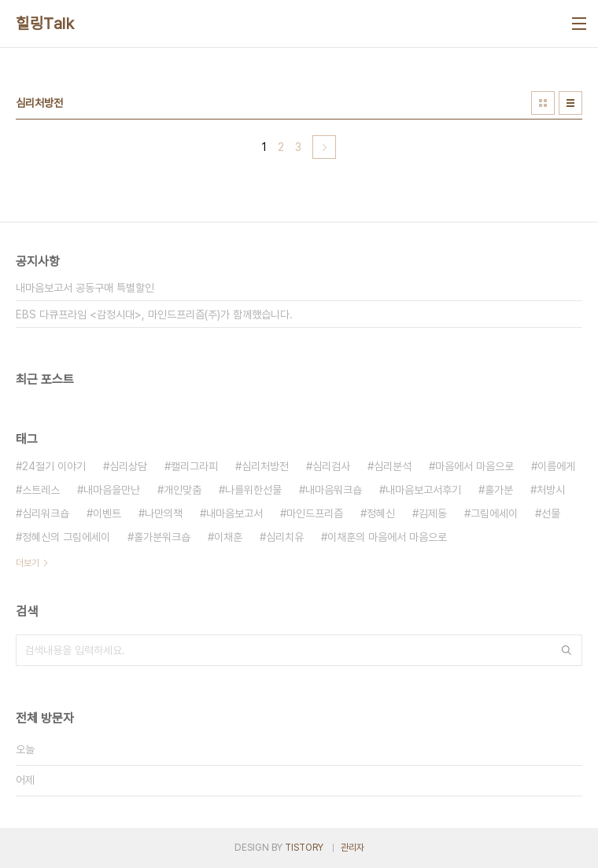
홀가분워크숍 (162, 537)
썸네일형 (543, 103)
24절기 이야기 (54, 466)
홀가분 (499, 490)
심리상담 (128, 466)
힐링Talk (45, 24)
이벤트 (107, 513)
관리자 (353, 848)
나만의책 (164, 513)
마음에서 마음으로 (474, 466)
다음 (324, 147)
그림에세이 (494, 513)
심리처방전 (265, 466)
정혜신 (381, 513)
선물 (551, 513)
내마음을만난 (112, 490)
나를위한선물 (253, 490)
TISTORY (304, 848)
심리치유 (285, 537)
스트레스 (41, 490)
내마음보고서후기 (423, 490)
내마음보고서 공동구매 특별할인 (85, 288)
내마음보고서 (234, 513)
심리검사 (331, 466)
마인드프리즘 (315, 513)
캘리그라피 (194, 466)
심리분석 (393, 466)
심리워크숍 (46, 513)
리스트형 (570, 103)
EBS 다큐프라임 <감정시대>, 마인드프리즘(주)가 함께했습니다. (154, 314)
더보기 (28, 563)
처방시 (551, 490)
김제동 (433, 513)
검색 (567, 650)
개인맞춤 (183, 490)
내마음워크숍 (334, 490)
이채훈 (228, 537)
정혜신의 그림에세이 (66, 537)
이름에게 (556, 466)
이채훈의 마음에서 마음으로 (387, 537)
